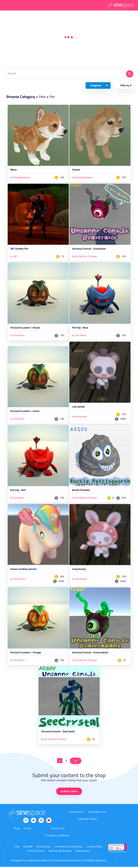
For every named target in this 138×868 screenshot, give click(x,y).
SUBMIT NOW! (69, 793)
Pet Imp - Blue (80, 329)
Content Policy (95, 848)
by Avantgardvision (20, 178)
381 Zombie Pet (20, 250)
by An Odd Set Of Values (85, 257)
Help (17, 848)
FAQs (27, 829)
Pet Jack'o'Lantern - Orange (27, 654)
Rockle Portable (81, 491)
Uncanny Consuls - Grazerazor (90, 250)
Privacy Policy (44, 848)
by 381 (14, 257)
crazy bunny (79, 571)
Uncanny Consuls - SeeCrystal (59, 733)
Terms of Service (36, 852)
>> (76, 762)
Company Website (57, 837)
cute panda (79, 408)
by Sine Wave (17, 336)
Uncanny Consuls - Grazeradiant (91, 654)
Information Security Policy (69, 848)
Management (97, 813)
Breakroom (76, 813)
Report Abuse (83, 852)
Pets (43, 97)
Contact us (57, 829)
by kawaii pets (80, 417)
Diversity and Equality (60, 852)
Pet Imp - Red (18, 491)
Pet (53, 97)
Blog (17, 829)
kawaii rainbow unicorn (24, 571)
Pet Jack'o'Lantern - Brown (26, 329)
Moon (14, 170)
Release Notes (87, 820)
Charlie (76, 170)
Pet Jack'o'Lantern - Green (26, 412)
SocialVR (28, 848)
